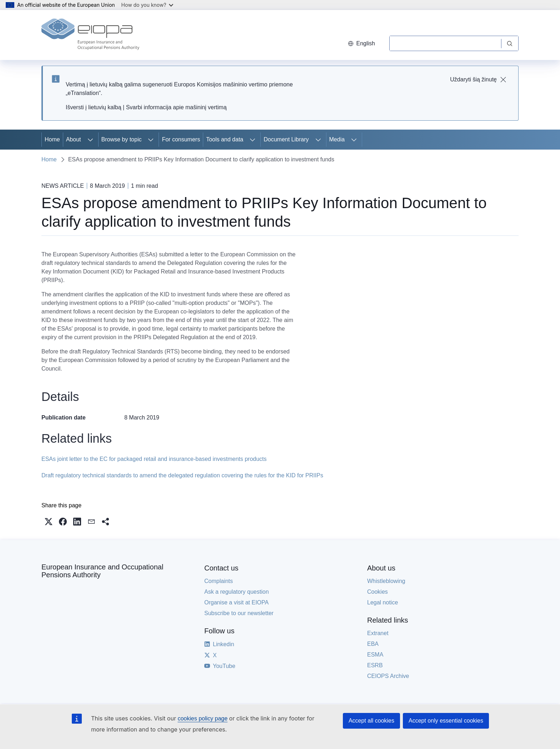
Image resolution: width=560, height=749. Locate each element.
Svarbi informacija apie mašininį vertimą (176, 107)
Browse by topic (122, 139)
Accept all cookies (371, 721)
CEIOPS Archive (388, 676)
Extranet (378, 633)
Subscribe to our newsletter (239, 613)
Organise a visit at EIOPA (236, 602)
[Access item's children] (90, 140)
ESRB (375, 665)
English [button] (361, 43)
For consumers (181, 139)
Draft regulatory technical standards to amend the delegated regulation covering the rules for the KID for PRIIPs (182, 475)
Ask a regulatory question (237, 592)
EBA (373, 644)
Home (52, 139)
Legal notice (382, 602)
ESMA (375, 655)
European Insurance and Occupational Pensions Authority (102, 571)
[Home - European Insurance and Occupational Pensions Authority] (90, 35)
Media (337, 139)
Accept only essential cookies (446, 721)
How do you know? (147, 5)
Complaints (219, 581)
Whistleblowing (386, 581)
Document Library (286, 139)
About (74, 139)
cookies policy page (202, 718)
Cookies (377, 592)
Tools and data (225, 139)
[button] (49, 522)
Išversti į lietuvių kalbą (94, 107)
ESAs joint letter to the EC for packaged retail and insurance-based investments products (154, 459)
